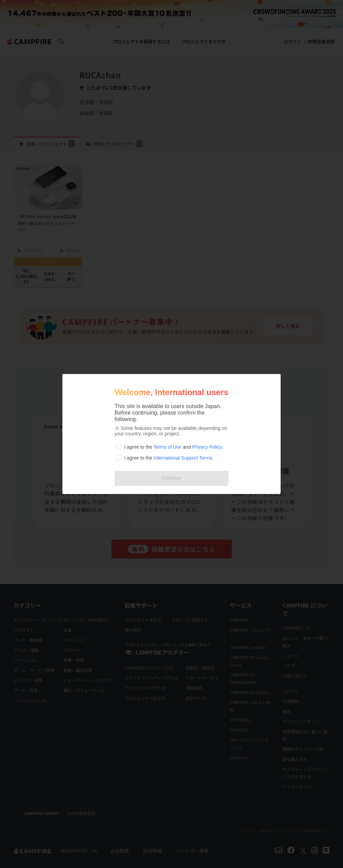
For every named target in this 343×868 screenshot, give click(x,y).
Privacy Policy (207, 447)
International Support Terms (183, 458)
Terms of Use (167, 447)
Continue (171, 478)
